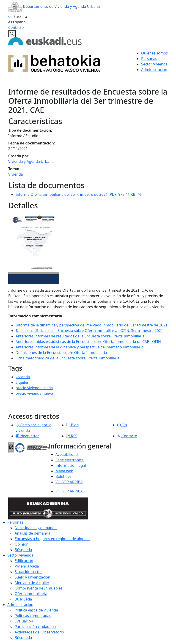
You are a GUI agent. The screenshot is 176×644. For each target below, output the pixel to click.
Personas (15, 522)
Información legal (71, 465)
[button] (17, 425)
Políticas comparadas (33, 616)
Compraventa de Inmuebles (39, 588)
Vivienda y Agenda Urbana (31, 161)
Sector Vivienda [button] (154, 64)
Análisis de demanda (33, 533)
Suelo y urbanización (32, 577)
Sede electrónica (70, 460)
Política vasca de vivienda (36, 610)
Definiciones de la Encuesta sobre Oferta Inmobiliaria (61, 353)
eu (10, 16)
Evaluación (24, 621)
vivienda (23, 377)
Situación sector (28, 572)
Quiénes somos (154, 53)
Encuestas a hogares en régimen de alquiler (52, 539)
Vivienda (16, 174)
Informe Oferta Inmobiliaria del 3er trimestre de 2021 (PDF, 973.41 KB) (78, 194)
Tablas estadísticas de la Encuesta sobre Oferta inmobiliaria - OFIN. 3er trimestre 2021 (89, 331)
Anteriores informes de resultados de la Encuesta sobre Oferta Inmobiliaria (80, 336)
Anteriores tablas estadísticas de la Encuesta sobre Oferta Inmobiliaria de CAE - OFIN (88, 342)
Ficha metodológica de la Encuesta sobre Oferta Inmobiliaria (67, 358)
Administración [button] (154, 70)
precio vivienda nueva (34, 393)
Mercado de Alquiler (32, 583)
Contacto (16, 27)
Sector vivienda (20, 555)
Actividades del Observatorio (39, 632)
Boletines (63, 476)
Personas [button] (149, 59)
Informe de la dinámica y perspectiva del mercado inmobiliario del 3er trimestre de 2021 (92, 325)
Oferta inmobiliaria (31, 594)
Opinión (22, 544)
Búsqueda (23, 550)
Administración (20, 605)
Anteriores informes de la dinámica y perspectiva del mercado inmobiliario (80, 347)
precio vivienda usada (34, 388)
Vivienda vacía (27, 566)
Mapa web (64, 471)
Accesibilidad (67, 454)
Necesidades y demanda (36, 528)
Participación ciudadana (35, 627)
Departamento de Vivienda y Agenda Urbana (54, 6)
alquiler (22, 382)
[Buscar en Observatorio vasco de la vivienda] (12, 34)
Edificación (24, 561)
